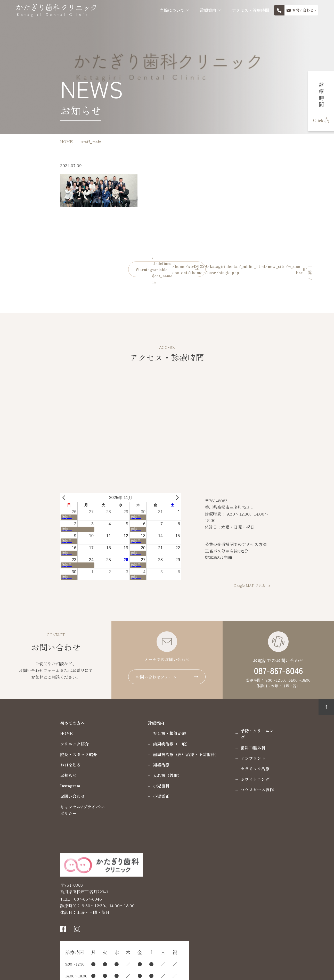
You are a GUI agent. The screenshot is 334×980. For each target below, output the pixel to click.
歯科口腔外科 (213, 741)
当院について (172, 10)
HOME (26, 733)
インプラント (213, 752)
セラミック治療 (215, 762)
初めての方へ (32, 723)
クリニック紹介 (35, 744)
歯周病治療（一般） (132, 744)
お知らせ (28, 775)
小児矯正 (121, 796)
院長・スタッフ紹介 (39, 754)
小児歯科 (121, 786)
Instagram (30, 786)
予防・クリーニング (219, 731)
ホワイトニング (215, 772)
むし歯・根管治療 (129, 733)
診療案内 (208, 10)
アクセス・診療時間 (250, 10)
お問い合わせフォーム (156, 677)
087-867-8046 (278, 671)
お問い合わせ (32, 796)
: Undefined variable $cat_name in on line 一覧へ (171, 269)
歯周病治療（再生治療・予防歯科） (146, 754)
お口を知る (30, 765)
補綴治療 (121, 765)
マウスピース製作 (217, 783)
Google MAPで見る (290, 585)
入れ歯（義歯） (127, 775)
